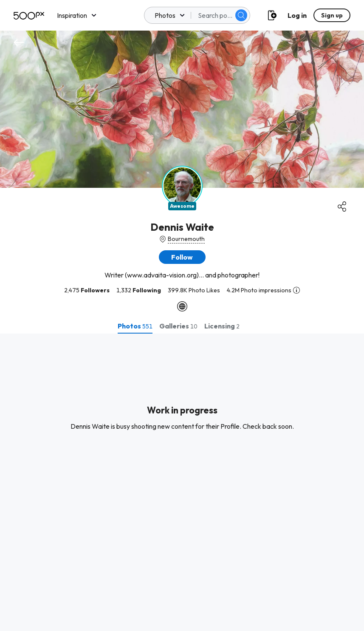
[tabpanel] (182, 482)
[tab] (135, 326)
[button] (182, 257)
